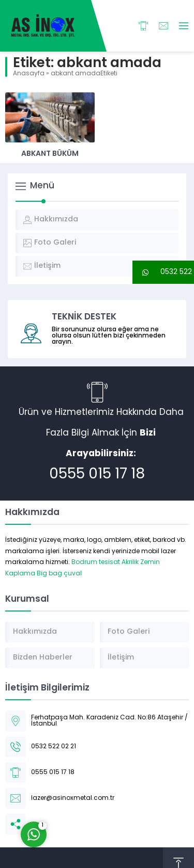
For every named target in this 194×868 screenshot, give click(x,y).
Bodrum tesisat (96, 562)
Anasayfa (29, 74)
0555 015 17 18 (97, 475)
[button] (163, 272)
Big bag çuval (59, 574)
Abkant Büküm (50, 154)
